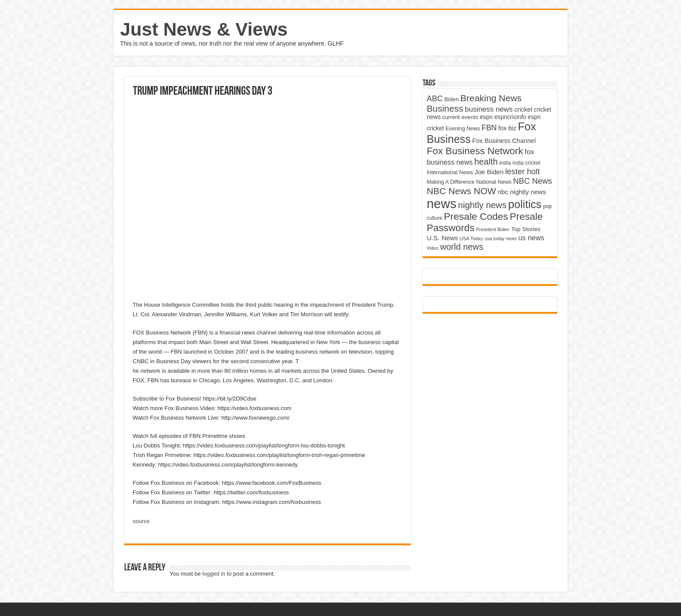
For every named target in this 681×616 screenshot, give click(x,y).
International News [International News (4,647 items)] (450, 172)
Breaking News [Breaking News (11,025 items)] (491, 98)
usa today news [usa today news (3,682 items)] (500, 238)
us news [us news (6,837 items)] (531, 238)
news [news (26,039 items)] (442, 204)
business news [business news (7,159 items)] (489, 109)
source (141, 521)
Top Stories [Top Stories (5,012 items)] (526, 229)
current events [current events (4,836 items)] (460, 117)
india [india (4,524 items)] (505, 163)
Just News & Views (204, 29)
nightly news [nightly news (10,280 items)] (483, 205)
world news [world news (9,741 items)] (461, 247)
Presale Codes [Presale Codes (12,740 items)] (476, 217)
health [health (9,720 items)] (486, 162)
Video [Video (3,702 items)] (433, 248)
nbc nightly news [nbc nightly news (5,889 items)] (522, 192)
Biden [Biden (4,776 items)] (451, 99)
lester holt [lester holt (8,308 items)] (522, 171)
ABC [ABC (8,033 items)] (435, 99)
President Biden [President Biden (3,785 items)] (493, 229)
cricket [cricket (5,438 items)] (523, 109)
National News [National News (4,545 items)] (494, 182)
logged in (214, 574)
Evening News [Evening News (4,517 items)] (463, 129)
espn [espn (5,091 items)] (486, 117)
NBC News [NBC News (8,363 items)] (532, 181)
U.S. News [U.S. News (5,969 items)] (443, 238)
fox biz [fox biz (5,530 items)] (507, 128)
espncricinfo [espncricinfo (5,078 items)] (510, 117)
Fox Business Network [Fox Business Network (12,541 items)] (475, 151)
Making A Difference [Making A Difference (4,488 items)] (451, 182)
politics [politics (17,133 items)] (525, 204)
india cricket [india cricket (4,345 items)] (526, 163)
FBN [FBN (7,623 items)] (489, 128)
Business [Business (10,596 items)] (445, 108)
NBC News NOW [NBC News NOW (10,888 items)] (462, 191)
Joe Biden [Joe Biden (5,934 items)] (489, 172)
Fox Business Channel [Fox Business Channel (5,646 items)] (504, 141)
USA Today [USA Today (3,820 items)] (471, 238)
